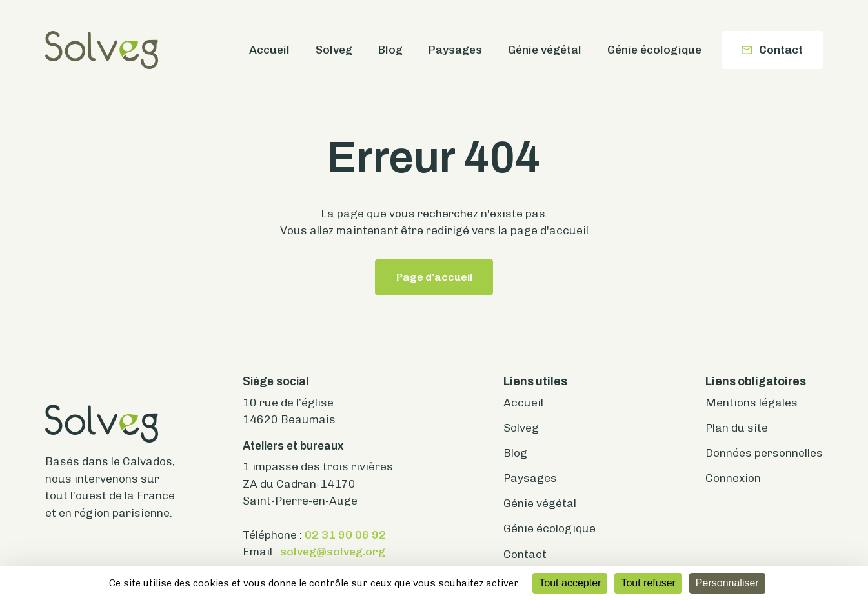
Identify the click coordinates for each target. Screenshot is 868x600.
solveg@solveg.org (333, 551)
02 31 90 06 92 (345, 535)
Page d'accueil (434, 277)
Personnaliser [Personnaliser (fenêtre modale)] (727, 583)
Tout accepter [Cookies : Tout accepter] (570, 583)
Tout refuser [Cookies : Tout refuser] (648, 583)
